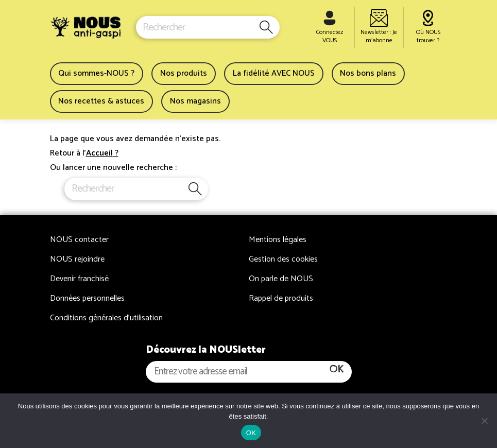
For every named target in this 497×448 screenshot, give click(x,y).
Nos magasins (195, 101)
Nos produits (184, 73)
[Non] (484, 421)
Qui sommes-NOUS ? (96, 73)
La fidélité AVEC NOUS (274, 73)
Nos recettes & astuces (101, 101)
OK (251, 433)
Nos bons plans (368, 73)
